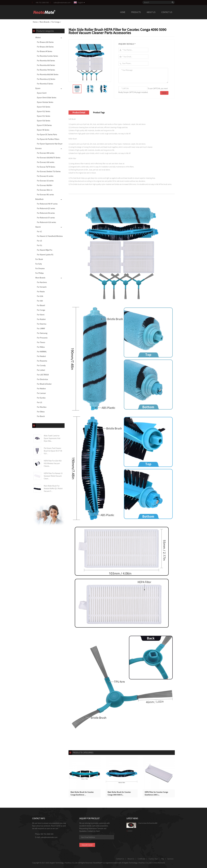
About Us (151, 12)
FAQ (163, 859)
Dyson (38, 88)
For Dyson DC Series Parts (47, 134)
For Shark (39, 259)
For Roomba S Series (45, 84)
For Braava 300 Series (45, 47)
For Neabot (41, 356)
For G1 (40, 245)
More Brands (45, 22)
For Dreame (40, 268)
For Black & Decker (44, 384)
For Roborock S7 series (46, 218)
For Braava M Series (45, 51)
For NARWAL (42, 352)
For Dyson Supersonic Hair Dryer (50, 144)
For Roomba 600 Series (46, 65)
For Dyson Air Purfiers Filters (48, 139)
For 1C (39, 231)
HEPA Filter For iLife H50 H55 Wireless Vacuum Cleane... (53, 463)
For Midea (41, 347)
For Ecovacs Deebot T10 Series (49, 171)
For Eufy (39, 264)
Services (170, 859)
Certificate (141, 859)
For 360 (40, 301)
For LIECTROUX (43, 375)
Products (136, 12)
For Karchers (42, 282)
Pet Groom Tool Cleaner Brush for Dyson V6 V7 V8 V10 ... (53, 451)
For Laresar (41, 393)
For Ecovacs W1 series (45, 195)
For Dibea (41, 412)
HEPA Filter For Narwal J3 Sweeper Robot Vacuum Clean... (53, 476)
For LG (40, 402)
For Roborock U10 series (46, 222)
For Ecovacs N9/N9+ (45, 185)
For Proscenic (42, 338)
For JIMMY (41, 328)
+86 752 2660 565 (42, 3)
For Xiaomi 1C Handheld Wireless (50, 236)
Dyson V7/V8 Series (44, 125)
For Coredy (41, 365)
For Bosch (41, 416)
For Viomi (41, 315)
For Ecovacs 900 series (46, 153)
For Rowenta (42, 361)
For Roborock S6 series (46, 213)
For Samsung (42, 333)
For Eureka (41, 398)
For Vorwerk (42, 287)
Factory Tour (153, 859)
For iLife (40, 296)
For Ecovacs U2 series (45, 181)
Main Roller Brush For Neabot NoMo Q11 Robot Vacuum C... (53, 488)
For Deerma (42, 324)
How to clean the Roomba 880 (148, 823)
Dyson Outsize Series (45, 102)
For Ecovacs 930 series (46, 162)
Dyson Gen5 (42, 93)
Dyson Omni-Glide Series (47, 98)
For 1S (39, 241)
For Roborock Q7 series (46, 208)
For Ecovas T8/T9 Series (46, 167)
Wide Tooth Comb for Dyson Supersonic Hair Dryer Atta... (52, 438)
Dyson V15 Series (44, 107)
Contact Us (167, 12)
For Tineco (41, 342)
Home (123, 12)
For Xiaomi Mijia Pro (45, 250)
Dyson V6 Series (43, 130)
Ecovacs (38, 148)
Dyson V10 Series (44, 121)
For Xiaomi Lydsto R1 (45, 255)
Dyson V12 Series (44, 111)
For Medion (41, 389)
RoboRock (39, 199)
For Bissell (41, 305)
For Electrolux (42, 379)
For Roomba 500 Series (46, 61)
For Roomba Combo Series (47, 56)
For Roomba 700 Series (46, 70)
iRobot (38, 37)
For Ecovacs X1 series (45, 176)
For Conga (56, 22)
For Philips (40, 273)
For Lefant (41, 370)
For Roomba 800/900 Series (48, 74)
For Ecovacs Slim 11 (45, 190)
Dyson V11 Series (44, 116)
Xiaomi (38, 227)
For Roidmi (41, 319)
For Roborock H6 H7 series (47, 204)
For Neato (41, 292)
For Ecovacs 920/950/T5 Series (49, 158)
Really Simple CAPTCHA (127, 92)
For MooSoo (42, 407)
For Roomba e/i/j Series (46, 79)
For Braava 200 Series (45, 42)
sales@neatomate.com (62, 3)
